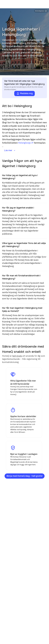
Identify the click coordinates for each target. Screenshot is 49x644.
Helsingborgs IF (26, 143)
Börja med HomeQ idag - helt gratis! (25, 476)
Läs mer (10, 150)
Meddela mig (24, 93)
